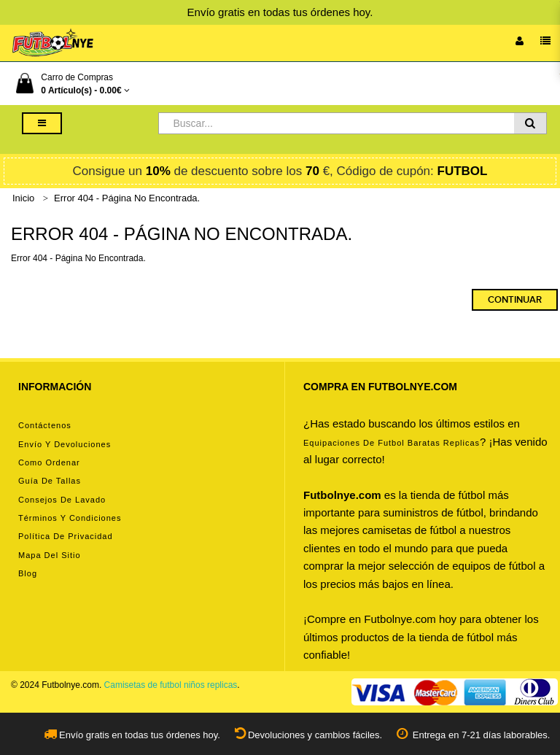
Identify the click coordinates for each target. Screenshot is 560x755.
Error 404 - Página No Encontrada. (127, 198)
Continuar (515, 300)
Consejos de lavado (62, 500)
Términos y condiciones (70, 518)
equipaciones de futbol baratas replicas (392, 443)
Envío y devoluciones (65, 444)
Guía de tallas (50, 481)
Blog (28, 573)
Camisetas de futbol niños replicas (171, 685)
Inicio (23, 198)
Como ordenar (49, 462)
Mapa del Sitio (50, 555)
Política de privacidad (66, 536)
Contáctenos (45, 425)
